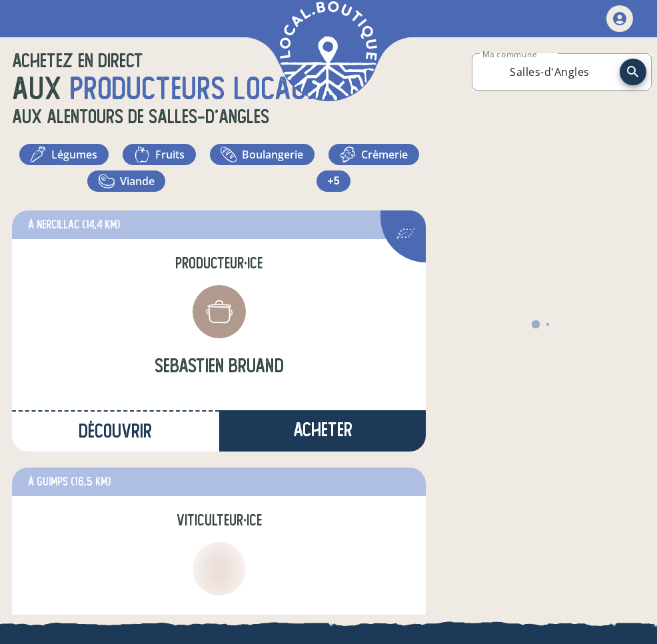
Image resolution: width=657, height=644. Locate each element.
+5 (374, 181)
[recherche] (633, 72)
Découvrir (115, 431)
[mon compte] (620, 19)
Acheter (323, 430)
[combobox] (550, 72)
